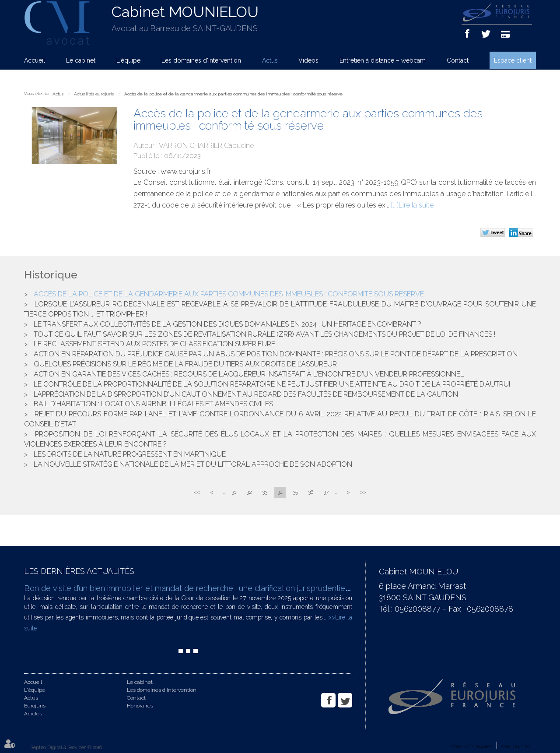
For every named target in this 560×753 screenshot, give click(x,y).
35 (295, 492)
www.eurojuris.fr (186, 171)
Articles (33, 714)
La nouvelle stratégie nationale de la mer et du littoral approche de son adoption (193, 464)
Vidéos (308, 60)
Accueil (35, 60)
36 (311, 492)
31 (234, 492)
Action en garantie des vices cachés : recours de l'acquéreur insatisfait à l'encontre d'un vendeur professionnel (249, 374)
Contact (458, 60)
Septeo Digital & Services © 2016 (66, 748)
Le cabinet (81, 60)
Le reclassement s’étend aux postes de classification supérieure (154, 344)
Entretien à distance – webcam (383, 60)
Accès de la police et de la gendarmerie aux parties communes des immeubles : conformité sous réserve (233, 94)
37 (326, 492)
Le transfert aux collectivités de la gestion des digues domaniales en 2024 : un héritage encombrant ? (227, 324)
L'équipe (128, 60)
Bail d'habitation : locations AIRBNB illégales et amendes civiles (153, 404)
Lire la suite (416, 205)
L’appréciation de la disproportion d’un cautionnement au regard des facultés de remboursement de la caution (246, 394)
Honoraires (140, 706)
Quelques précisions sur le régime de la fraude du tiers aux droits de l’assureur (185, 364)
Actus (270, 60)
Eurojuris (35, 706)
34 (280, 492)
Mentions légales (472, 746)
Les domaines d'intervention (201, 60)
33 (265, 492)
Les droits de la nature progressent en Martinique (130, 454)
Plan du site (515, 746)
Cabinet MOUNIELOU (185, 12)
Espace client (513, 60)
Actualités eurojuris (94, 94)
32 (249, 492)
